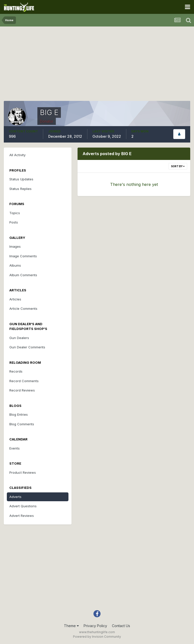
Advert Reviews (22, 516)
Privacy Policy (95, 626)
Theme (71, 626)
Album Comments (23, 275)
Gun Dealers (19, 338)
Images (15, 246)
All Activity (17, 155)
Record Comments (24, 381)
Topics (15, 213)
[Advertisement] (97, 66)
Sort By (178, 166)
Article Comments (23, 309)
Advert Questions (23, 506)
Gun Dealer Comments (27, 347)
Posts (14, 222)
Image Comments (23, 256)
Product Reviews (23, 472)
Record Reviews (22, 390)
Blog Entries (19, 414)
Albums (15, 265)
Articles (15, 299)
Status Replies (20, 189)
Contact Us (121, 626)
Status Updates (21, 179)
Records (16, 371)
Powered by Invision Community (97, 637)
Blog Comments (22, 424)
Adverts (15, 497)
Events (15, 448)
